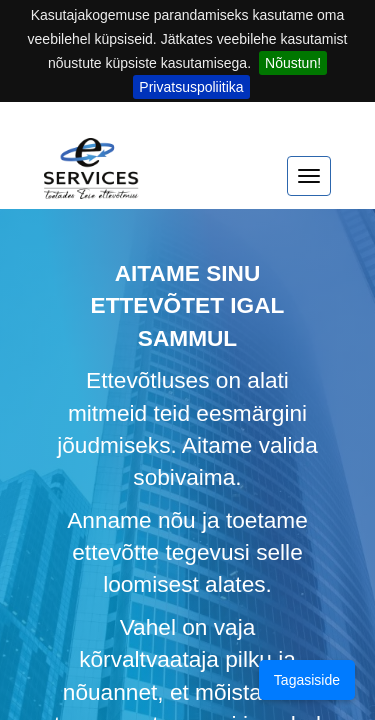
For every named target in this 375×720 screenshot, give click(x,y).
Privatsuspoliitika (191, 87)
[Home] (91, 178)
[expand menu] (309, 176)
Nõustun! (293, 63)
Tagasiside (307, 680)
